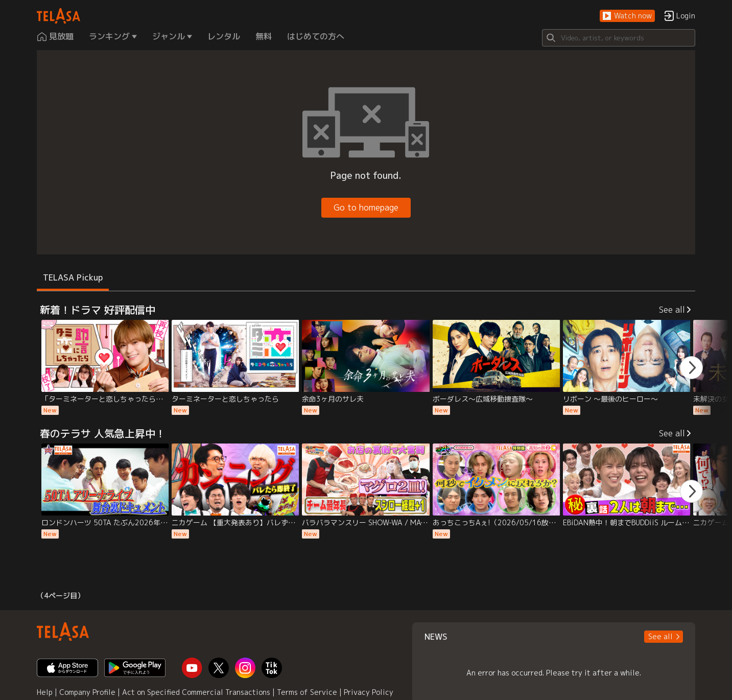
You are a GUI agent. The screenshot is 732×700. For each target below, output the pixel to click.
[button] (627, 16)
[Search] (619, 38)
